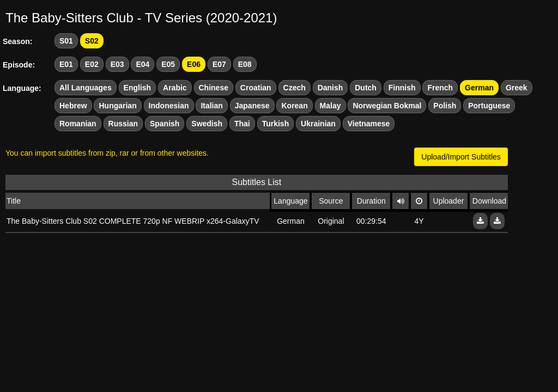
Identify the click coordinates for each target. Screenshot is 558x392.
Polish (445, 106)
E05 (168, 64)
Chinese (214, 88)
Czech (295, 88)
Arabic (175, 88)
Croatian (256, 88)
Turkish (276, 124)
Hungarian (117, 106)
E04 (142, 64)
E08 (245, 64)
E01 (66, 64)
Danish (330, 88)
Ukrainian (318, 124)
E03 (117, 64)
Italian (211, 106)
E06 (194, 64)
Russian (123, 124)
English (138, 88)
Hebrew (73, 106)
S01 (66, 41)
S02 (92, 41)
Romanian (78, 124)
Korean (294, 106)
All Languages (86, 88)
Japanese (252, 106)
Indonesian (169, 106)
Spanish (165, 124)
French (440, 88)
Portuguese (489, 106)
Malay (330, 106)
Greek (517, 88)
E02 (92, 64)
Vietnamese (369, 124)
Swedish (207, 124)
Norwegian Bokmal (387, 106)
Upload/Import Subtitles (461, 157)
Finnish (402, 88)
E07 (219, 64)
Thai (242, 124)
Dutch (366, 88)
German (479, 88)
